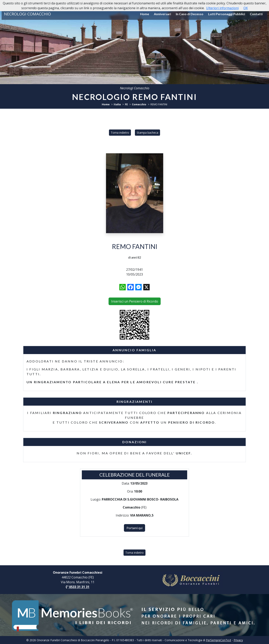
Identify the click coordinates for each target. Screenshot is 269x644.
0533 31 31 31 (78, 587)
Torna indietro (120, 133)
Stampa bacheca (147, 133)
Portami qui (134, 528)
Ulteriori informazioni (222, 8)
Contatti (256, 14)
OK (246, 8)
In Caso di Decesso (190, 14)
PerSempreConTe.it (219, 640)
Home (145, 14)
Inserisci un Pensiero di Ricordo (135, 301)
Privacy (238, 640)
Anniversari (162, 14)
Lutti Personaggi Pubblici (227, 14)
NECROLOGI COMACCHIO (27, 14)
